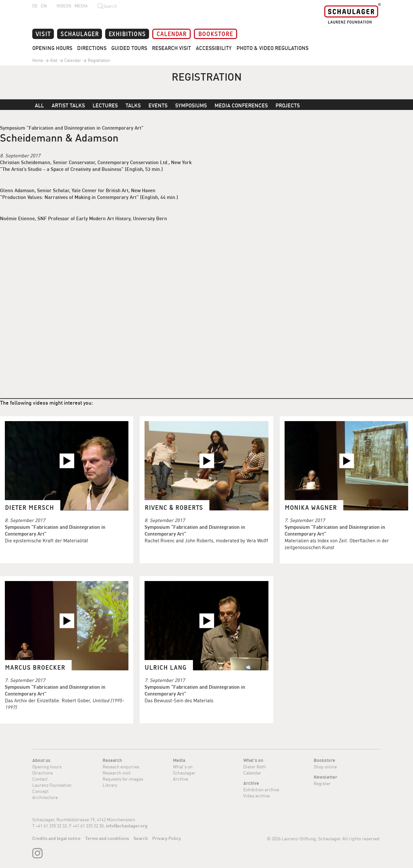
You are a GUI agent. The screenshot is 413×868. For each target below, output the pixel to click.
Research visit (117, 773)
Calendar (171, 33)
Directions (92, 48)
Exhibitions (127, 33)
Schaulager (80, 33)
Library (110, 785)
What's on (183, 767)
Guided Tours (129, 48)
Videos (64, 6)
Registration (98, 60)
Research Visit (171, 48)
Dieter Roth (255, 767)
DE (35, 6)
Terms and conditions (107, 838)
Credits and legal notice (56, 838)
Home (38, 60)
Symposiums (191, 105)
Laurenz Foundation (52, 785)
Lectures (105, 105)
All (39, 105)
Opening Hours (52, 48)
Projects (288, 105)
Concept (40, 791)
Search (141, 838)
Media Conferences (241, 105)
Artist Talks (68, 105)
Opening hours (47, 767)
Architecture (45, 797)
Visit (43, 33)
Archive (181, 779)
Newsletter (325, 777)
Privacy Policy (167, 838)
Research (112, 760)
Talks (133, 105)
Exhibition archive (261, 789)
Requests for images (123, 779)
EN (44, 6)
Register (322, 783)
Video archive (257, 796)
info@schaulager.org (127, 826)
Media (81, 6)
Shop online (325, 767)
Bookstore (216, 33)
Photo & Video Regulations (272, 48)
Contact (40, 779)
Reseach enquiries (121, 767)
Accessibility (214, 48)
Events (158, 105)
